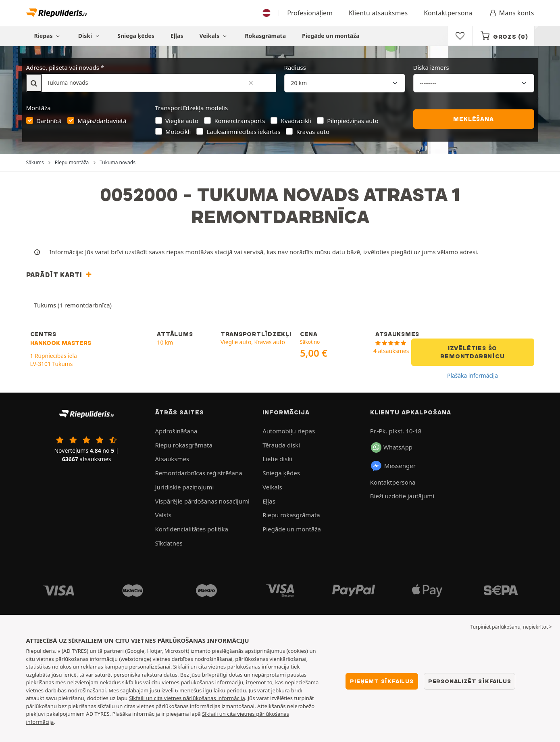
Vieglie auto (182, 121)
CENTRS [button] (43, 334)
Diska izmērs (431, 67)
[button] (60, 275)
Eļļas (177, 36)
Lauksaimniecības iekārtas (244, 132)
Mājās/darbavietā (102, 121)
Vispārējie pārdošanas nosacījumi (202, 501)
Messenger (393, 466)
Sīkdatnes (169, 543)
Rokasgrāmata (265, 36)
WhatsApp (392, 447)
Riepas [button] (48, 36)
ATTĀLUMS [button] (175, 334)
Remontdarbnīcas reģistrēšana (199, 473)
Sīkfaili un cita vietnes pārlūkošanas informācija (187, 698)
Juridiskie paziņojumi (185, 487)
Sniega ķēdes (136, 36)
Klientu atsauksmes (378, 13)
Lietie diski (277, 459)
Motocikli (178, 132)
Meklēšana (473, 119)
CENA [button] (309, 334)
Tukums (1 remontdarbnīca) (73, 305)
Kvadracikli (296, 121)
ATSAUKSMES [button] (397, 334)
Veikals (214, 36)
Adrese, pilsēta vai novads (63, 67)
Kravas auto (313, 132)
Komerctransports (239, 121)
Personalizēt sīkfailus (470, 681)
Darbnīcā (49, 121)
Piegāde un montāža (331, 36)
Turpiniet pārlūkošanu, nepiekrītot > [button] (511, 627)
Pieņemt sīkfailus (382, 681)
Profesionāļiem (310, 13)
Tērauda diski (281, 445)
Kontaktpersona (448, 13)
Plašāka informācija (473, 375)
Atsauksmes (172, 459)
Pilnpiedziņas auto (353, 121)
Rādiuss (295, 67)
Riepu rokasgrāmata (184, 445)
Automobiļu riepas (289, 431)
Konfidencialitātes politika (192, 529)
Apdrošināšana (176, 431)
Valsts (163, 515)
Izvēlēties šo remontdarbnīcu (472, 352)
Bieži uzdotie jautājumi (402, 496)
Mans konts (511, 13)
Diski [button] (90, 36)
